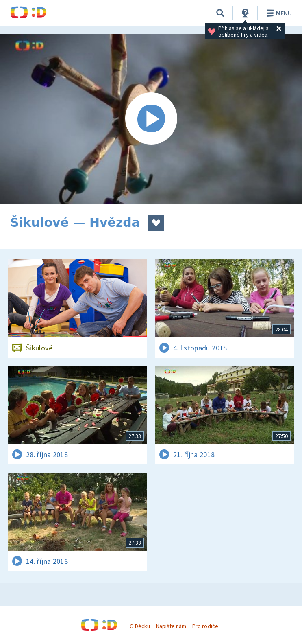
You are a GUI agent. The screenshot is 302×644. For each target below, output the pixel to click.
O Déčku (140, 626)
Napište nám (171, 626)
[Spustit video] (151, 119)
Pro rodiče (205, 626)
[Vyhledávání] (220, 13)
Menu (278, 13)
